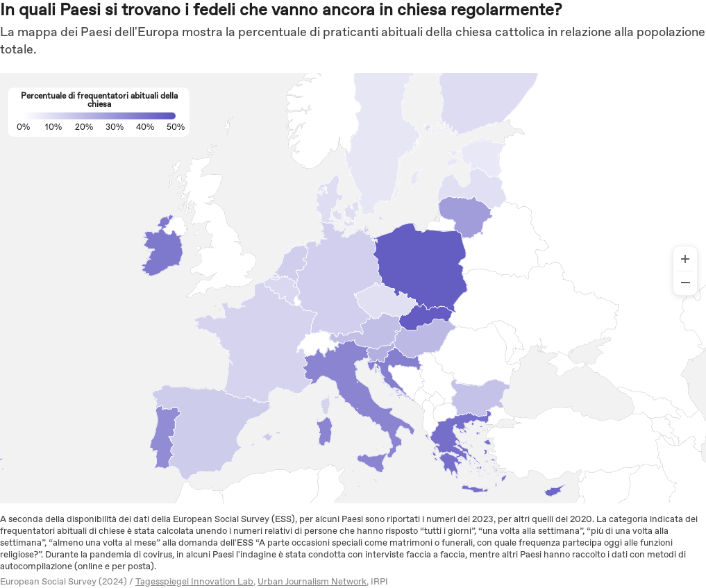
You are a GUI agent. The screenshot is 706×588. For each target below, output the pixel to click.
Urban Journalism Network (312, 582)
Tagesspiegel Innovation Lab (194, 582)
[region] (353, 288)
